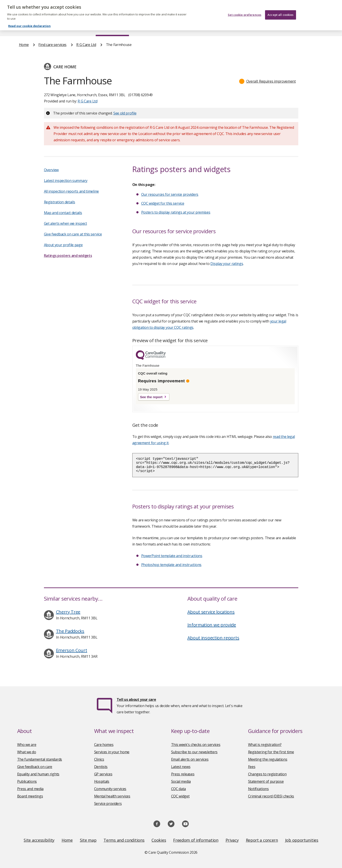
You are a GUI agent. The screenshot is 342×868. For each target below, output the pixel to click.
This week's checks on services (196, 745)
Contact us (314, 28)
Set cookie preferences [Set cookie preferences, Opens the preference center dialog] (245, 11)
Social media (181, 781)
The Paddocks (70, 631)
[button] (268, 81)
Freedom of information (196, 840)
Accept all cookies (280, 11)
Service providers (108, 803)
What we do (27, 752)
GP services (103, 774)
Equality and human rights (38, 774)
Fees (252, 767)
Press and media (30, 789)
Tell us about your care (136, 699)
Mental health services (112, 796)
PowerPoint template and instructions (172, 556)
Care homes (104, 745)
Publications (200, 28)
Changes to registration (267, 774)
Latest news (181, 767)
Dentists (101, 767)
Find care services (112, 28)
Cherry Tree (68, 612)
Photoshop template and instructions (171, 565)
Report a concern (262, 840)
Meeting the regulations (268, 759)
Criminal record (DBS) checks (271, 796)
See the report (151, 397)
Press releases (183, 774)
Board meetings (30, 796)
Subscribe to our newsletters (194, 752)
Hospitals (102, 781)
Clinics (99, 759)
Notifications (258, 789)
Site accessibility (39, 840)
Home (24, 28)
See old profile (125, 113)
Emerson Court (72, 650)
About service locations (211, 612)
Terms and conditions (124, 840)
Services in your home (112, 752)
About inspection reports (213, 638)
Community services (110, 789)
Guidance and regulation (258, 28)
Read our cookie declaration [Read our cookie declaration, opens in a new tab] (29, 22)
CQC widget (180, 796)
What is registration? (265, 745)
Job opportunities (302, 840)
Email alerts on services (190, 759)
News (158, 28)
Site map (88, 840)
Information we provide (212, 625)
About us (63, 28)
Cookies (159, 840)
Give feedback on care (35, 767)
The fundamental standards (40, 759)
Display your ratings (227, 264)
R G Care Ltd (86, 45)
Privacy (232, 840)
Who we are (27, 745)
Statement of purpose (266, 781)
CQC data (179, 789)
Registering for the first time (271, 752)
